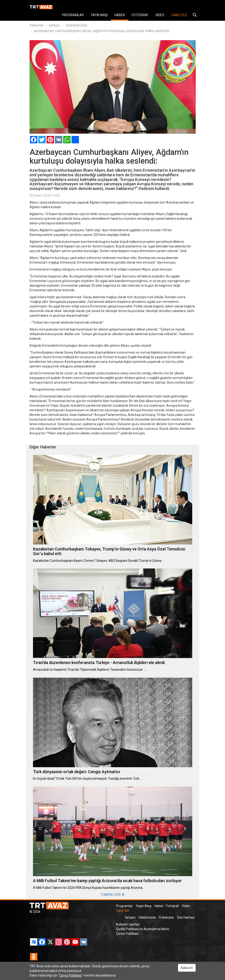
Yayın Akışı (144, 906)
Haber (159, 906)
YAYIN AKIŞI (99, 15)
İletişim (130, 917)
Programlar (124, 906)
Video (186, 906)
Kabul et (187, 968)
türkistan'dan (76, 25)
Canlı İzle (123, 911)
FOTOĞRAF (140, 15)
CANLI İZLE (179, 15)
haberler (37, 25)
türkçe (54, 25)
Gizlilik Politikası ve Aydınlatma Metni (143, 929)
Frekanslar (166, 917)
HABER (120, 15)
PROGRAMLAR (73, 15)
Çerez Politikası (127, 934)
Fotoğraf (172, 906)
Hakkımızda (147, 917)
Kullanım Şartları (128, 924)
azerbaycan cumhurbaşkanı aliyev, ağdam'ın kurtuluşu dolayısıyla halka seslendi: (102, 31)
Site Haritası (186, 917)
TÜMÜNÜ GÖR (112, 895)
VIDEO (160, 15)
